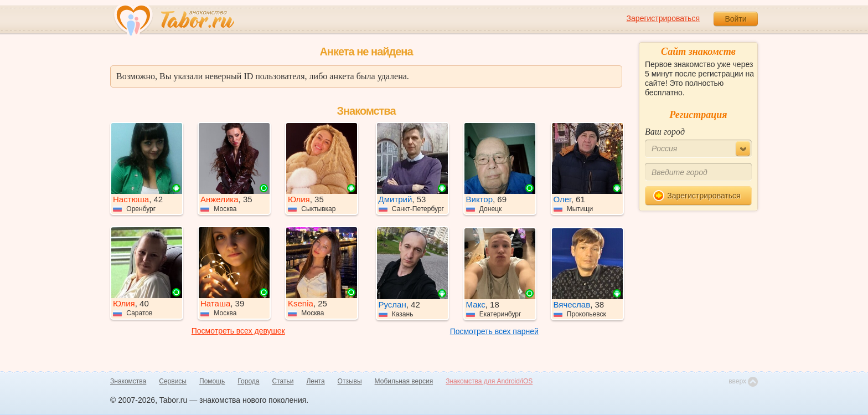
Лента (315, 381)
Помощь (212, 381)
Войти (735, 19)
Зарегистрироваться (663, 18)
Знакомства (128, 381)
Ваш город (665, 132)
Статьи (283, 381)
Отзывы (350, 381)
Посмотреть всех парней (494, 331)
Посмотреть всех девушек (238, 331)
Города (248, 381)
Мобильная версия (404, 381)
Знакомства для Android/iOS (489, 381)
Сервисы (173, 381)
